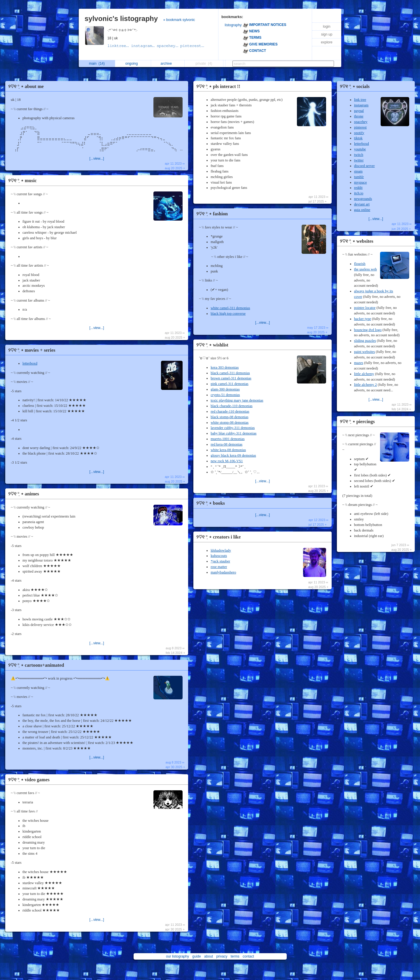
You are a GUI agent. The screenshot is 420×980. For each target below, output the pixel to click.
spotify (359, 133)
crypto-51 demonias (225, 395)
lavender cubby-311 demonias (233, 428)
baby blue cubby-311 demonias (233, 433)
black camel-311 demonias (230, 373)
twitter (359, 160)
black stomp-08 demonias (229, 417)
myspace (360, 182)
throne (359, 116)
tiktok (358, 138)
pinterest (360, 127)
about (209, 956)
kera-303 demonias (225, 367)
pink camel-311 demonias (230, 384)
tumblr (359, 177)
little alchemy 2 (365, 385)
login (327, 27)
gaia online (362, 210)
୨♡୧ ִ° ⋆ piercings (357, 422)
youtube (360, 149)
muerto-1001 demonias (228, 439)
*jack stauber (220, 561)
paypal (359, 111)
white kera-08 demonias (228, 450)
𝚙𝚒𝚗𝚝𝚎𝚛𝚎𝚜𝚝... (193, 46)
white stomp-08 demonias (230, 423)
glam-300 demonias (225, 389)
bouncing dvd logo (368, 330)
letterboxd (30, 363)
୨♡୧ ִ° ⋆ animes (24, 494)
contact (248, 956)
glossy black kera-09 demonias (233, 455)
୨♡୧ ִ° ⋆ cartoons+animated (36, 665)
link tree (360, 100)
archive (168, 64)
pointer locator (365, 308)
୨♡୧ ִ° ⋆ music (22, 181)
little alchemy (364, 374)
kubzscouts (219, 556)
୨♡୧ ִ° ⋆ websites (357, 241)
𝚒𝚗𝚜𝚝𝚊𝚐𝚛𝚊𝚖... (144, 46)
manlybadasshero (223, 572)
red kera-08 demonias (226, 444)
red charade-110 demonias (230, 411)
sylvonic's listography (121, 19)
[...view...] (97, 159)
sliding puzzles (365, 341)
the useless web (365, 269)
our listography (177, 956)
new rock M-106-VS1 (227, 461)
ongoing (133, 64)
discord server (364, 166)
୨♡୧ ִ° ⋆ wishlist (212, 345)
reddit (358, 188)
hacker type (363, 319)
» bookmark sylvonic (179, 20)
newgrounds (363, 199)
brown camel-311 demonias (231, 378)
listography (233, 25)
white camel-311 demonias (230, 308)
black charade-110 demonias (232, 406)
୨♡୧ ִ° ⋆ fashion (212, 214)
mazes (359, 363)
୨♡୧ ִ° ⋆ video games (29, 780)
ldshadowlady (221, 550)
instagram (361, 105)
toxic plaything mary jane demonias (237, 400)
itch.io (359, 193)
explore (327, 42)
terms (235, 956)
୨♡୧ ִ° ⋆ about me (26, 86)
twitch (359, 155)
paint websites (365, 352)
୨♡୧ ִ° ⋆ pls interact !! (218, 86)
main (97, 64)
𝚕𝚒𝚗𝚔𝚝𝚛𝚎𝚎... (119, 46)
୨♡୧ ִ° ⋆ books (211, 503)
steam (358, 171)
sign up (327, 34)
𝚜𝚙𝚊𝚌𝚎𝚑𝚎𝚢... (168, 46)
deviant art (362, 204)
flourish (360, 264)
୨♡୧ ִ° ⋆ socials (355, 86)
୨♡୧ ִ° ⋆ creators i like (218, 537)
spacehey (361, 122)
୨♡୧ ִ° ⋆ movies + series (32, 350)
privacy (222, 956)
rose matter (219, 567)
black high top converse (228, 314)
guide (196, 956)
